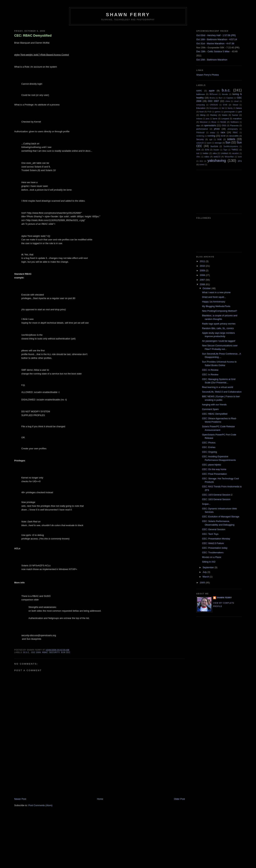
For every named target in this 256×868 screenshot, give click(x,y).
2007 (203, 280)
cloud (236, 101)
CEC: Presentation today (215, 548)
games (218, 112)
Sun (228, 143)
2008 (203, 275)
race (223, 132)
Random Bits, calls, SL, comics (218, 328)
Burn (221, 98)
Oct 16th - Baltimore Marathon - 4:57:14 (217, 39)
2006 (203, 284)
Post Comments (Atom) (40, 805)
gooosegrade (229, 112)
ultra (215, 153)
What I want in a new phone (216, 292)
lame (215, 119)
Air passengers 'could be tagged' (219, 341)
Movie (214, 122)
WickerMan (229, 157)
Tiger (225, 150)
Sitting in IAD (209, 562)
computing (201, 105)
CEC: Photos (209, 443)
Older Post (179, 799)
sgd (211, 139)
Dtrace (235, 105)
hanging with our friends (214, 405)
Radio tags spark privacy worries (219, 324)
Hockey (214, 115)
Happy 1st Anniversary (214, 302)
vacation (235, 153)
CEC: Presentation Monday (216, 539)
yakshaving (217, 160)
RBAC (45, 652)
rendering (200, 136)
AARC (199, 91)
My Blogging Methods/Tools (216, 306)
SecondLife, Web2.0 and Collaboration (222, 392)
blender (225, 94)
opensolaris (210, 125)
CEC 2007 (213, 101)
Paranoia (234, 125)
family (230, 108)
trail (198, 153)
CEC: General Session (214, 529)
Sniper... (206, 504)
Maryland (204, 122)
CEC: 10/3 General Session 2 (217, 495)
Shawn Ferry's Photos (208, 75)
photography (233, 129)
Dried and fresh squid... (214, 297)
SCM (223, 136)
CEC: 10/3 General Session (216, 499)
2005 (203, 583)
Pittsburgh (200, 133)
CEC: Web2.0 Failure (213, 543)
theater (216, 150)
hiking (203, 115)
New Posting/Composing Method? (219, 311)
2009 (203, 271)
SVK (198, 150)
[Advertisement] (41, 773)
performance (202, 129)
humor (235, 115)
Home (100, 799)
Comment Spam (210, 409)
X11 (201, 161)
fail (223, 108)
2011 (203, 261)
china (228, 101)
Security (54, 652)
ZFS (240, 161)
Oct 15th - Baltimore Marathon (212, 60)
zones (202, 165)
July (205, 572)
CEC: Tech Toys (210, 534)
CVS (225, 105)
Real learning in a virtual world (217, 387)
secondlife (234, 136)
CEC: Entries (209, 447)
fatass (239, 108)
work (240, 157)
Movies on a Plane (211, 557)
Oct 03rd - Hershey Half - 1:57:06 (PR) (216, 35)
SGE (219, 139)
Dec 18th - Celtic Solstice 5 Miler (213, 51)
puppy (213, 133)
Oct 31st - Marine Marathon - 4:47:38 (215, 43)
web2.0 (217, 157)
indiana (199, 119)
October (207, 288)
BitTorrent (214, 94)
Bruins (212, 98)
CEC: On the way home (214, 469)
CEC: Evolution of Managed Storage (221, 517)
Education (201, 108)
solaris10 (200, 143)
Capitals (230, 98)
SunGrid (214, 146)
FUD (209, 112)
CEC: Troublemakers (213, 553)
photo (217, 129)
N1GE (223, 122)
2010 (203, 266)
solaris (231, 139)
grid (240, 112)
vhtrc (198, 157)
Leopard (225, 119)
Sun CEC (66, 652)
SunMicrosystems (231, 146)
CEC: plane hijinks (211, 465)
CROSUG (214, 105)
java (208, 119)
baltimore (201, 94)
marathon (237, 119)
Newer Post (20, 799)
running (211, 136)
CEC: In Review (210, 370)
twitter (206, 153)
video (207, 157)
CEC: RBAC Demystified (33, 36)
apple (212, 91)
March (206, 577)
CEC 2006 (36, 652)
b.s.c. (27, 652)
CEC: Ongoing (209, 452)
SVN (207, 150)
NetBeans (235, 122)
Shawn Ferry (128, 15)
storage (218, 143)
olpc (198, 125)
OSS (224, 125)
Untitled (224, 153)
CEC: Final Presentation (214, 474)
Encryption (214, 108)
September (209, 567)
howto (225, 115)
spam (209, 143)
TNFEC (235, 150)
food (202, 112)
